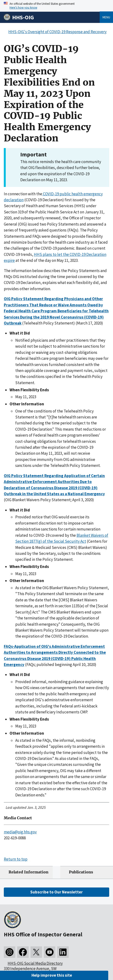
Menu (106, 17)
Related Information (28, 872)
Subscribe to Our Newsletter (56, 892)
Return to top (16, 859)
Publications (81, 872)
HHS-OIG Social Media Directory (35, 963)
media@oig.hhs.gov (20, 832)
